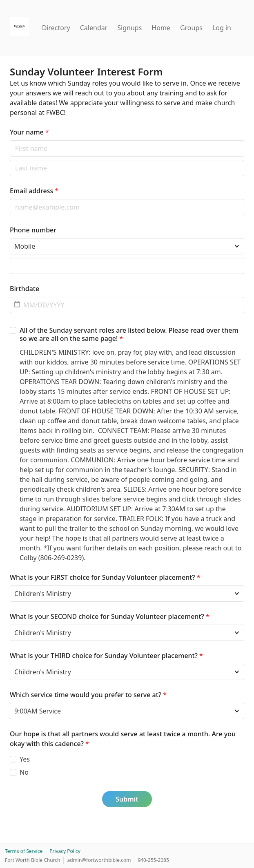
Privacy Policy (65, 851)
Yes (25, 759)
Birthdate (25, 289)
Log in (222, 28)
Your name (29, 132)
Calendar (94, 28)
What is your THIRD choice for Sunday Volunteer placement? (106, 656)
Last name (10, 160)
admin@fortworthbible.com (99, 860)
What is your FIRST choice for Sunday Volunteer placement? (105, 577)
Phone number (33, 230)
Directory (56, 28)
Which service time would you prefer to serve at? (88, 695)
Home (161, 28)
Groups (191, 28)
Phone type (10, 238)
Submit (127, 799)
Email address (34, 191)
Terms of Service (24, 851)
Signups (129, 28)
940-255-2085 (153, 860)
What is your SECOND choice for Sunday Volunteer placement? (110, 616)
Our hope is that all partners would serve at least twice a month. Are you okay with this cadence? (123, 739)
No (24, 772)
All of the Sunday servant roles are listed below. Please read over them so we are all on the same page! (129, 334)
